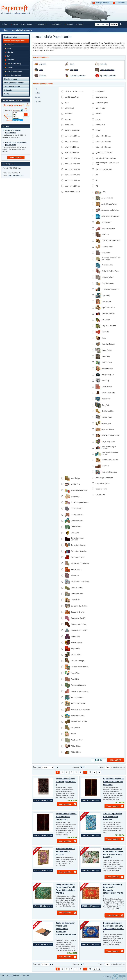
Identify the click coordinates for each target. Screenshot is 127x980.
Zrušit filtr (99, 760)
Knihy (7, 94)
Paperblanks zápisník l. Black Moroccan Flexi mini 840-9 (114, 782)
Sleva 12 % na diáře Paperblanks (13, 131)
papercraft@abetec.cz (16, 175)
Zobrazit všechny (16, 158)
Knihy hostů (74, 70)
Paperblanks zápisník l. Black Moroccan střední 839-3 (66, 817)
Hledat (121, 24)
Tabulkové (84, 767)
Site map (25, 975)
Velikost (38, 93)
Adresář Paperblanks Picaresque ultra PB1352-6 (65, 852)
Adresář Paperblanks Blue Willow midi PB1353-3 (113, 817)
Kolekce (38, 97)
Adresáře (104, 64)
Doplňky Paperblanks (77, 76)
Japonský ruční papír (12, 86)
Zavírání (38, 101)
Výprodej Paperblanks (108, 76)
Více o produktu (65, 804)
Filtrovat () (116, 760)
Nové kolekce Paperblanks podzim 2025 (16, 143)
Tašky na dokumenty (108, 70)
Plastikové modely (11, 79)
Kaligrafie (8, 90)
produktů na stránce (118, 767)
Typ (36, 89)
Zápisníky (43, 64)
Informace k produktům (11, 975)
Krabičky (42, 76)
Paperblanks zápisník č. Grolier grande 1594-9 (66, 782)
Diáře (41, 70)
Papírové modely (11, 37)
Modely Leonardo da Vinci (14, 83)
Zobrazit (102, 767)
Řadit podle (37, 767)
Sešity (72, 64)
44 (90, 772)
